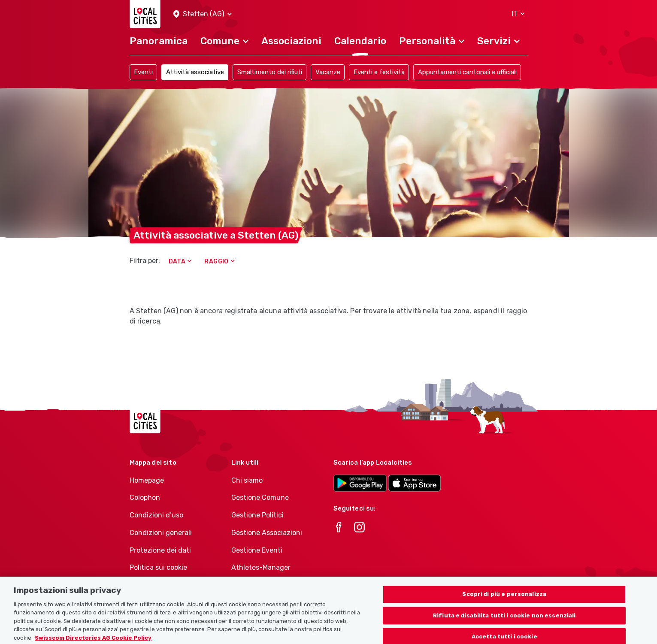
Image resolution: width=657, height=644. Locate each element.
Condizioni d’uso (156, 515)
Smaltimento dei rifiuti (270, 72)
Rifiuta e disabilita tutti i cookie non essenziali (504, 622)
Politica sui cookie (158, 567)
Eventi (143, 72)
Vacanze (328, 72)
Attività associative (195, 72)
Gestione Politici (257, 515)
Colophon (145, 497)
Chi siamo (247, 480)
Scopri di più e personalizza (504, 601)
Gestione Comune (260, 497)
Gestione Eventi (257, 550)
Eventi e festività (379, 72)
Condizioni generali (161, 533)
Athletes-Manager (261, 567)
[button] (203, 14)
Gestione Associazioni (267, 533)
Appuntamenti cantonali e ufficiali (467, 72)
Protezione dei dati (160, 550)
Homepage (147, 480)
